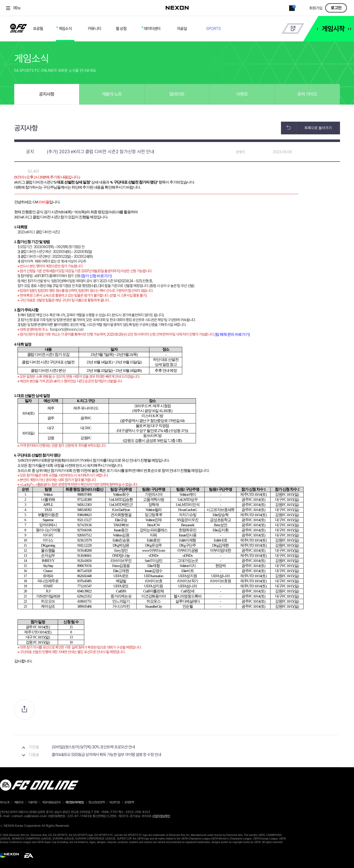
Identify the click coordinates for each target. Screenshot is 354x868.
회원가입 (316, 8)
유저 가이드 (307, 94)
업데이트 (177, 94)
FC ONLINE (18, 27)
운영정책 (129, 802)
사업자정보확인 (161, 816)
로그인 (336, 8)
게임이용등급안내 (51, 802)
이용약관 (33, 802)
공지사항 (47, 94)
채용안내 (19, 802)
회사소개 (5, 802)
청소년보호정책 (96, 802)
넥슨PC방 (114, 802)
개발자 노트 (112, 94)
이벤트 (242, 94)
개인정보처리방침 (74, 802)
